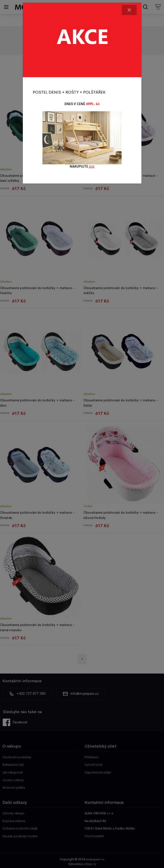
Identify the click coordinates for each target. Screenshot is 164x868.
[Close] (129, 10)
